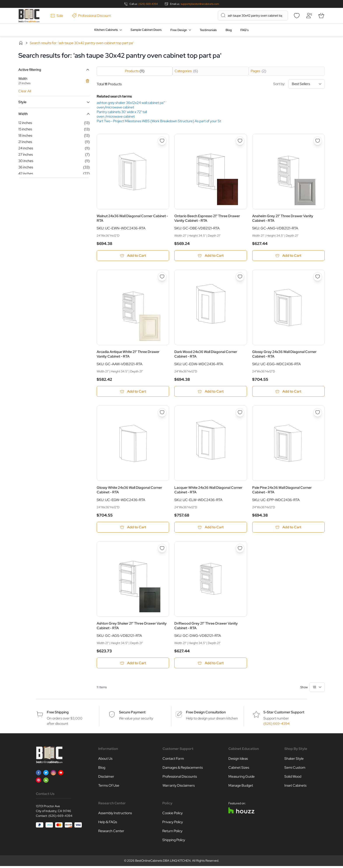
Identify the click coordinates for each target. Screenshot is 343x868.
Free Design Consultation (206, 714)
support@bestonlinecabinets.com (200, 4)
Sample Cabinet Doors (146, 30)
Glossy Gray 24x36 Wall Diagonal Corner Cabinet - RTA (284, 355)
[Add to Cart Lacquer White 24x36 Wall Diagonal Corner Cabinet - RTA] (211, 528)
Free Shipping (58, 714)
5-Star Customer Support (284, 714)
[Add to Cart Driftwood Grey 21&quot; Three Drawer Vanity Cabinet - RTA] (211, 665)
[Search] (223, 15)
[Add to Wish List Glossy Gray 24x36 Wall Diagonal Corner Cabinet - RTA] (318, 277)
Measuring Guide (241, 778)
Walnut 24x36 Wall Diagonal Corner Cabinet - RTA (132, 218)
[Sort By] (307, 84)
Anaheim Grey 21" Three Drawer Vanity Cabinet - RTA (283, 218)
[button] (54, 70)
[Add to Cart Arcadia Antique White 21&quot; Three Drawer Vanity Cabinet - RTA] (133, 392)
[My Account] (309, 16)
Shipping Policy (174, 842)
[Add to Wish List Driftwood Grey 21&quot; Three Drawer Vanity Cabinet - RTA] (240, 550)
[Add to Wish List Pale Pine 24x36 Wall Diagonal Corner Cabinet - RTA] (318, 414)
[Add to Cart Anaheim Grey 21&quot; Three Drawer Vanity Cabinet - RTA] (288, 256)
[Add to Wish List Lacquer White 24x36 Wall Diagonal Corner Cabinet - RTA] (240, 414)
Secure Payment (132, 714)
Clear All (25, 91)
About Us (105, 761)
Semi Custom (295, 769)
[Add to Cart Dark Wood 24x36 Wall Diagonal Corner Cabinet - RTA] (211, 392)
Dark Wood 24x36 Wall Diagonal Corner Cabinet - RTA (206, 355)
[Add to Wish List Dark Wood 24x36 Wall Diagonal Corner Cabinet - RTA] (240, 277)
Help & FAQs (108, 824)
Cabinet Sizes (239, 769)
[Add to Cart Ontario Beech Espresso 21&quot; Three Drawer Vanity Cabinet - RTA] (211, 256)
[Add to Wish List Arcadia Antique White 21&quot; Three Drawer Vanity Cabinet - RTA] (162, 277)
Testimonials (208, 30)
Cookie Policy (172, 815)
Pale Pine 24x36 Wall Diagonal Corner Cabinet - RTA (282, 491)
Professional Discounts (180, 778)
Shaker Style (294, 761)
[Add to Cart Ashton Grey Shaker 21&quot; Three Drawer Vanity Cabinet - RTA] (133, 665)
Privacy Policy (173, 824)
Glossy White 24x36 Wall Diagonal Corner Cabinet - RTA (129, 491)
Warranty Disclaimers (179, 787)
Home (21, 43)
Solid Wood (293, 778)
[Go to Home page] (29, 16)
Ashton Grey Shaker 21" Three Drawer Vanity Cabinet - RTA (132, 627)
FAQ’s (245, 30)
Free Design (179, 30)
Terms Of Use (109, 787)
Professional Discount (91, 16)
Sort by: (299, 84)
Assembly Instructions (115, 815)
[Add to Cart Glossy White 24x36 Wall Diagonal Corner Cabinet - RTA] (133, 528)
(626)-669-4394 (60, 818)
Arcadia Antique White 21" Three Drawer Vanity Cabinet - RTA (128, 355)
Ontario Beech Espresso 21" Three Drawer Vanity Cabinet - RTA (207, 218)
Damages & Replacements (183, 769)
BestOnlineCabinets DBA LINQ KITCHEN (163, 863)
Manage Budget (241, 787)
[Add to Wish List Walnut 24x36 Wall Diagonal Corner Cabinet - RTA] (162, 141)
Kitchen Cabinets (106, 30)
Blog (229, 30)
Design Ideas (238, 761)
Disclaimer (106, 778)
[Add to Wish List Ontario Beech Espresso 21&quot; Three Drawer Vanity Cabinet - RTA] (240, 141)
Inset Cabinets (295, 787)
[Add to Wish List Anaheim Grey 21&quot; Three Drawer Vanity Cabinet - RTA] (318, 141)
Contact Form (173, 761)
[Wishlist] (297, 16)
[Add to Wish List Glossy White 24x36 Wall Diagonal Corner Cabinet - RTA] (162, 414)
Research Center (111, 833)
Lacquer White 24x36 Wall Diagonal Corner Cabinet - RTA (208, 491)
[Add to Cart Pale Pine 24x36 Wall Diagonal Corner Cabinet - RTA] (288, 528)
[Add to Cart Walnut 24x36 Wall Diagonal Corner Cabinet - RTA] (133, 256)
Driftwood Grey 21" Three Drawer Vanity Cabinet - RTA (206, 627)
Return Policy (172, 833)
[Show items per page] (317, 689)
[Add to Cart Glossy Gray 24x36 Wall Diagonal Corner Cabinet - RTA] (288, 392)
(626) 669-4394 (148, 4)
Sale (57, 16)
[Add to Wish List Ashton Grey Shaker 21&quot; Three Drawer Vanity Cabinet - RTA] (162, 550)
